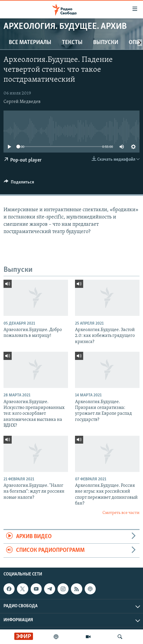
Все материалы (30, 43)
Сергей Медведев (22, 102)
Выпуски (106, 43)
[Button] (19, 183)
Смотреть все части (121, 513)
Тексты (72, 43)
